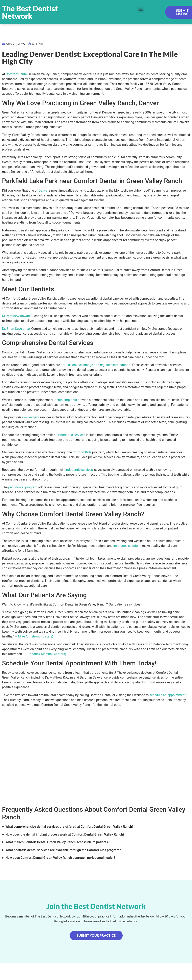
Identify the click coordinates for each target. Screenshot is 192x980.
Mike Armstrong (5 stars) (36, 636)
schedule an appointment (167, 695)
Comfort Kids (82, 452)
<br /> (96, 756)
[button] (140, 9)
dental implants (66, 400)
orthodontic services (71, 435)
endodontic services (79, 470)
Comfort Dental (17, 74)
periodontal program (23, 487)
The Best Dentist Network (30, 12)
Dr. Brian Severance (16, 329)
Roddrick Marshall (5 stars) (47, 654)
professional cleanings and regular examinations (95, 365)
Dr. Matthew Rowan (16, 316)
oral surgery (31, 417)
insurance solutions (127, 546)
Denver (43, 190)
